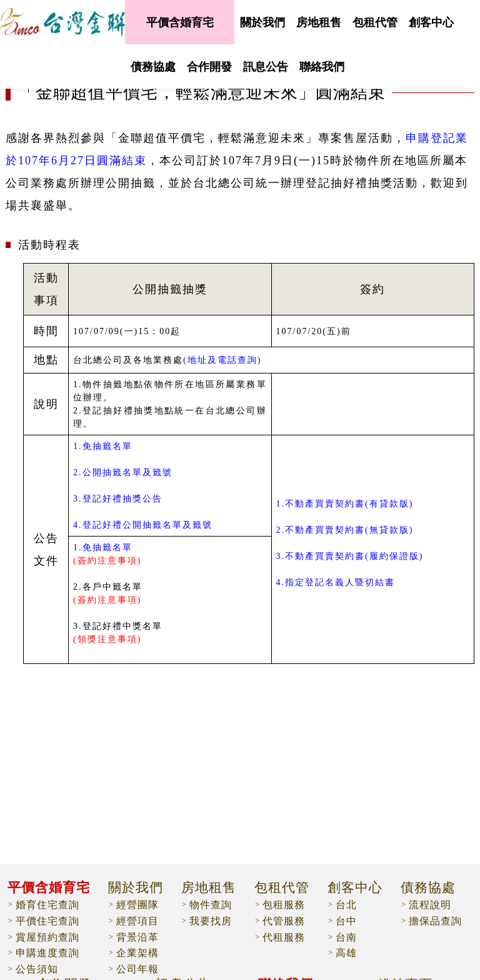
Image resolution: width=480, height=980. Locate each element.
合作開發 (209, 67)
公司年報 (137, 969)
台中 (346, 921)
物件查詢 (211, 905)
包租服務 (284, 905)
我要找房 (211, 921)
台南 (346, 937)
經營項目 (137, 921)
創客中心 (431, 22)
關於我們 (262, 22)
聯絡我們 (322, 67)
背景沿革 (137, 937)
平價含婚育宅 (180, 22)
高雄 (346, 953)
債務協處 (153, 67)
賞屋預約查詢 (47, 937)
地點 (46, 360)
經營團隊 (137, 905)
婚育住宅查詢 (47, 905)
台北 (346, 905)
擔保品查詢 (435, 921)
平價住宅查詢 (47, 921)
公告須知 (37, 969)
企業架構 (137, 953)
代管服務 (284, 921)
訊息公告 (266, 67)
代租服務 (284, 937)
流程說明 (430, 905)
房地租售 (319, 22)
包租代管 (375, 22)
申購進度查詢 (47, 953)
